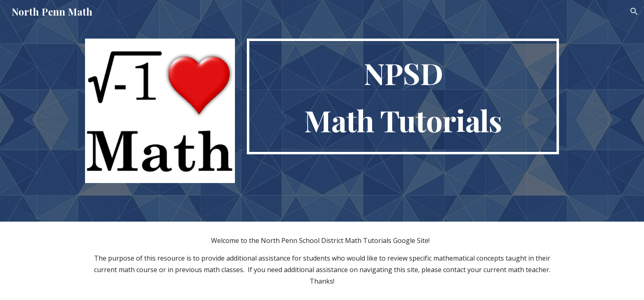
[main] (403, 97)
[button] (634, 11)
